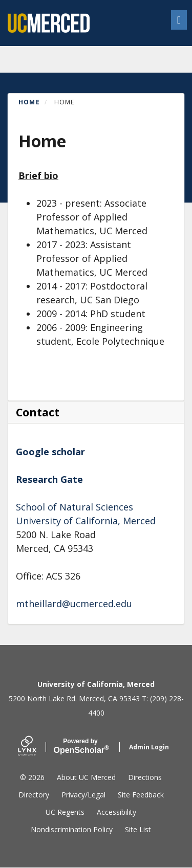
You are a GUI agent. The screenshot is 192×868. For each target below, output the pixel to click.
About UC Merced (86, 777)
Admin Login (149, 747)
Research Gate (49, 479)
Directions (145, 777)
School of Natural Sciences (74, 507)
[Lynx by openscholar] (36, 747)
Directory (34, 795)
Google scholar (50, 452)
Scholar (81, 746)
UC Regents (65, 812)
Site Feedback (141, 795)
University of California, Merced (86, 521)
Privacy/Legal (83, 795)
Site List (138, 829)
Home (29, 102)
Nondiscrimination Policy (72, 829)
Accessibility (116, 812)
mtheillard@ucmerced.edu (74, 604)
